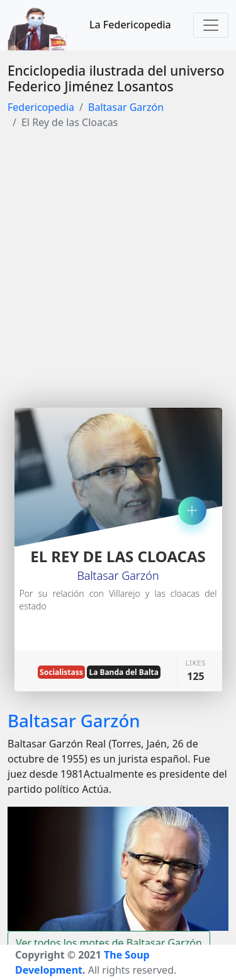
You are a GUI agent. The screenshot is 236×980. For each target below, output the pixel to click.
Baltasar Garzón (126, 107)
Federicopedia (41, 107)
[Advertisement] (118, 264)
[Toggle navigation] (211, 25)
